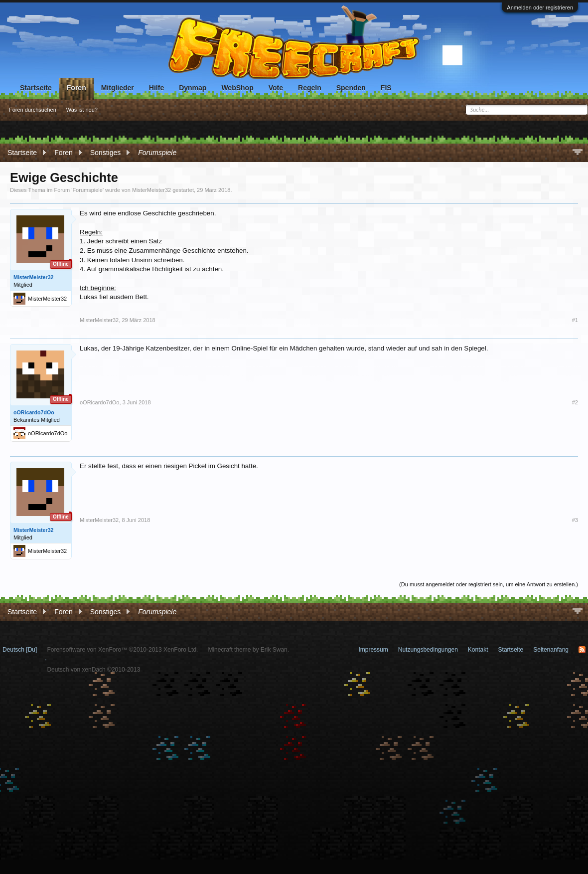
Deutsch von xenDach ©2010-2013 (93, 670)
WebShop (237, 88)
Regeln (310, 88)
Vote (276, 88)
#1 (575, 320)
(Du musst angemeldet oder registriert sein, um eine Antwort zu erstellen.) (489, 584)
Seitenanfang (551, 650)
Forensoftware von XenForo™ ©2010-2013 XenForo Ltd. (122, 650)
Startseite (36, 88)
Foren (76, 88)
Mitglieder (118, 88)
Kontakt (478, 650)
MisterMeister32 (151, 190)
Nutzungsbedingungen (428, 650)
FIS (386, 88)
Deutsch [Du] (20, 650)
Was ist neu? (82, 110)
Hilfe (156, 88)
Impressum (373, 650)
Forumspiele (87, 190)
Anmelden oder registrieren (540, 7)
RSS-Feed (582, 650)
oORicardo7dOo (34, 412)
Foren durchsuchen (33, 110)
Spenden (351, 88)
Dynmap (193, 88)
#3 (575, 520)
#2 (575, 402)
